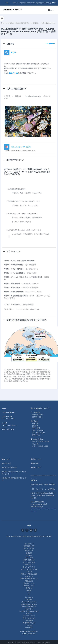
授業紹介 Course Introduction (37, 23)
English (29, 590)
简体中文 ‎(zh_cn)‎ (29, 623)
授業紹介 (35, 426)
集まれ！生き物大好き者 (41, 442)
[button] (8, 3)
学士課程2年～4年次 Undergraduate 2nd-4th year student (50, 23)
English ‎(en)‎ (29, 609)
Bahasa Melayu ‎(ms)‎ (29, 602)
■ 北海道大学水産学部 (9, 467)
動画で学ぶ (36, 435)
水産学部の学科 (38, 415)
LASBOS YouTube (8, 412)
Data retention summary (29, 631)
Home (4, 408)
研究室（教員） (38, 417)
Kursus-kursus (4, 23)
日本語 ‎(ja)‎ (29, 621)
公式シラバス (13, 73)
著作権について (36, 467)
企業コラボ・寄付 (8, 429)
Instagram (29, 597)
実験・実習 (36, 428)
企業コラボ (29, 576)
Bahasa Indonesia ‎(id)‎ (29, 604)
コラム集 (35, 444)
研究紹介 (35, 423)
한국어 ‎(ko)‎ (29, 627)
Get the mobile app (29, 634)
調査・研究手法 (38, 430)
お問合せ (29, 588)
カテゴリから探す (39, 433)
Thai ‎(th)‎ (29, 614)
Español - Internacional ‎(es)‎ (29, 611)
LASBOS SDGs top (8, 419)
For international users (10, 425)
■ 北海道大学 (6, 463)
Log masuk (52, 3)
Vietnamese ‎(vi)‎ (29, 616)
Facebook (29, 600)
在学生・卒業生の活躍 (40, 446)
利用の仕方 (35, 463)
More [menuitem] (50, 10)
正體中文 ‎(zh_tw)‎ (29, 618)
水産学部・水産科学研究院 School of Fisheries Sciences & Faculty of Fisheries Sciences (19, 23)
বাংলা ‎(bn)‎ (29, 625)
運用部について (36, 459)
